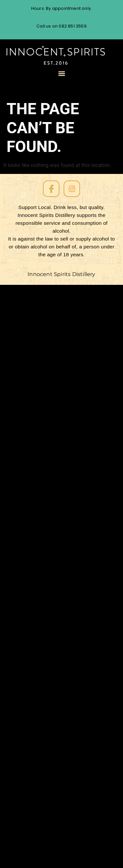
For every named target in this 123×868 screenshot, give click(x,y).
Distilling (27, 687)
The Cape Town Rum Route (52, 308)
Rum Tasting (33, 332)
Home (24, 474)
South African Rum (41, 529)
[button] (61, 74)
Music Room (32, 616)
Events (25, 679)
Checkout (29, 458)
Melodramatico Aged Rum (51, 403)
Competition (33, 734)
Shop (23, 434)
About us (28, 371)
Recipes (27, 576)
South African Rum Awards (51, 521)
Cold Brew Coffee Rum (46, 426)
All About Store (36, 450)
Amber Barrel (34, 411)
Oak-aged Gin (35, 600)
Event (24, 363)
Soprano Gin (33, 379)
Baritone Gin (33, 829)
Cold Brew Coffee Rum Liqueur (56, 845)
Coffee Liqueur (35, 750)
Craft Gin (29, 718)
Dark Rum (29, 702)
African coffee (35, 797)
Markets (27, 639)
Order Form (32, 419)
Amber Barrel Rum (41, 837)
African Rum (32, 789)
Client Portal (33, 340)
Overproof (30, 592)
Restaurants (32, 569)
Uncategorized (36, 506)
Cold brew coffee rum (45, 742)
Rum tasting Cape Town (48, 545)
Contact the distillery (44, 442)
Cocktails (29, 765)
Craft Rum (30, 710)
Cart (22, 466)
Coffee (25, 758)
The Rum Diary (36, 324)
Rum (22, 561)
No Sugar (28, 608)
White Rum (31, 498)
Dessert (27, 695)
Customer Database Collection (58, 356)
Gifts (23, 647)
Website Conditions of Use (51, 316)
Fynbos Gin (31, 655)
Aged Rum (30, 781)
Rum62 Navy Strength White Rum (60, 387)
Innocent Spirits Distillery (61, 274)
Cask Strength (35, 773)
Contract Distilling (40, 726)
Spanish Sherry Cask (43, 513)
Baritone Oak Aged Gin (46, 395)
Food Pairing (32, 663)
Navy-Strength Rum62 (46, 853)
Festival (27, 671)
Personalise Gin (37, 584)
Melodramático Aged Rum (51, 821)
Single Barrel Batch (41, 537)
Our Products (34, 348)
